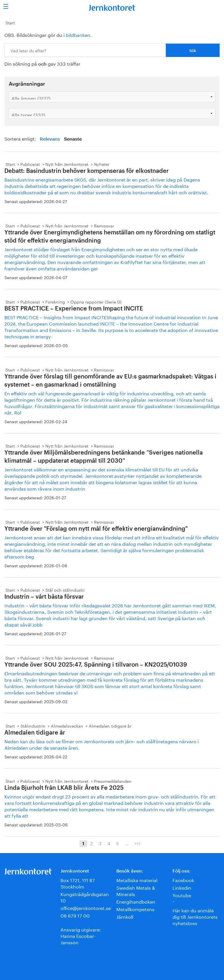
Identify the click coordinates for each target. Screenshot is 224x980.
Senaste (73, 139)
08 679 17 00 (75, 915)
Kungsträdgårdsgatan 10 (85, 897)
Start (10, 22)
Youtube (182, 895)
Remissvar (104, 225)
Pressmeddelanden (113, 781)
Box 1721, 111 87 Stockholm (78, 883)
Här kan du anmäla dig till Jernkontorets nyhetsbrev (195, 916)
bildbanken (78, 34)
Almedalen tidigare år (110, 726)
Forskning (55, 301)
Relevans (50, 139)
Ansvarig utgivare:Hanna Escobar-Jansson (81, 935)
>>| (137, 843)
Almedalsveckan (67, 726)
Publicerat (30, 164)
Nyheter (102, 164)
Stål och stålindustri (65, 590)
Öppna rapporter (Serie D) (96, 301)
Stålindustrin (33, 726)
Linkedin (182, 887)
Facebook (183, 880)
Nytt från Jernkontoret (67, 164)
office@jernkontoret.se (86, 908)
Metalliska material (137, 880)
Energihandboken (136, 901)
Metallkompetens (135, 909)
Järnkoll (125, 916)
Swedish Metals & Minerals (136, 890)
